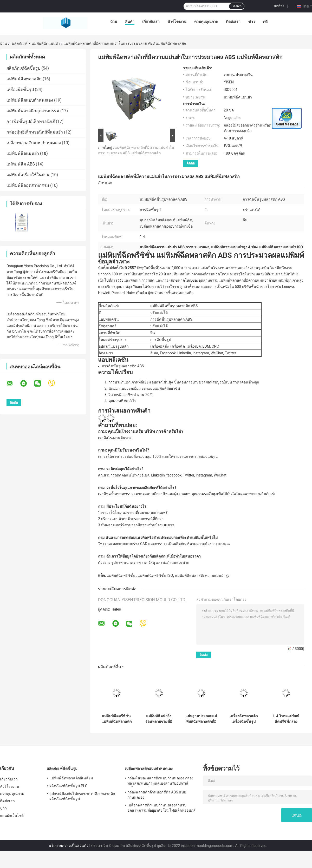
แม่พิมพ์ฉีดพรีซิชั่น (121, 575)
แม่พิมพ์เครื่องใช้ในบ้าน (28, 175)
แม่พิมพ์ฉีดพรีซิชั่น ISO (155, 575)
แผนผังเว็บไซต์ (12, 816)
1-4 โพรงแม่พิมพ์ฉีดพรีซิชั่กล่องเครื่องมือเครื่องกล (286, 719)
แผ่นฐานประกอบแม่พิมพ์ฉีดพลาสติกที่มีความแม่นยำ (201, 719)
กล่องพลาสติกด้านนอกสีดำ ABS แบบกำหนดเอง (157, 795)
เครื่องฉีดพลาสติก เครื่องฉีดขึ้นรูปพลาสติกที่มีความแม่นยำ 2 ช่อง (244, 719)
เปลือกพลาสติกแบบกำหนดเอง (34, 143)
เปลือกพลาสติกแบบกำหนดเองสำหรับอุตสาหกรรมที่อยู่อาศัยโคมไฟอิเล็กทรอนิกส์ (161, 808)
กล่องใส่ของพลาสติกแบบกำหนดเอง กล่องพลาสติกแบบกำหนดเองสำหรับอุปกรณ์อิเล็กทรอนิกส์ (160, 781)
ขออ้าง (279, 6)
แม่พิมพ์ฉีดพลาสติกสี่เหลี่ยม (71, 778)
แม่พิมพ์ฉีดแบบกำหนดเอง (30, 100)
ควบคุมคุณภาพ (206, 22)
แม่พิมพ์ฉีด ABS (21, 164)
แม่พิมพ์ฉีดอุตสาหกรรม (28, 185)
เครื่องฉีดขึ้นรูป (20, 90)
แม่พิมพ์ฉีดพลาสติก (24, 79)
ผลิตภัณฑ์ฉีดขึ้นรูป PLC (68, 786)
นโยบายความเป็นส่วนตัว (69, 846)
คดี (265, 22)
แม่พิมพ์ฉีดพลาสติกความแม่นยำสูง (202, 575)
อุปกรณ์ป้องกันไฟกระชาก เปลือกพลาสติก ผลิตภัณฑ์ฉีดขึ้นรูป (82, 796)
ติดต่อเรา (233, 22)
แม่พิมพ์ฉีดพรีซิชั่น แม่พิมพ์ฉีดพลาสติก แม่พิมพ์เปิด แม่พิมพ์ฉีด (116, 719)
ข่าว (252, 22)
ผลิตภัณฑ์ (20, 43)
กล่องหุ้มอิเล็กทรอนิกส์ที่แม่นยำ (35, 132)
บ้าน (114, 22)
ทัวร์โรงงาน (177, 22)
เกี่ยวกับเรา (151, 22)
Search (237, 6)
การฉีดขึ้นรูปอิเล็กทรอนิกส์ (31, 121)
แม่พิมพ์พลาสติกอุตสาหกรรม (33, 111)
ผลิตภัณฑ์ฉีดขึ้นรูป (23, 68)
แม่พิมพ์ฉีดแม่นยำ (46, 43)
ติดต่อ (191, 163)
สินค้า (130, 22)
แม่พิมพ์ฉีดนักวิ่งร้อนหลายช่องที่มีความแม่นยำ (159, 719)
